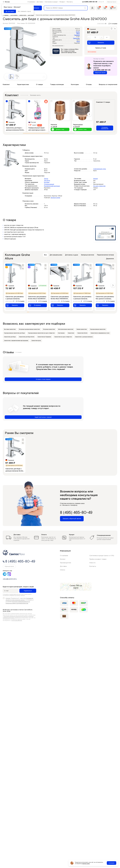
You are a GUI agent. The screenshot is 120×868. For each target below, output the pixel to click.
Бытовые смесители (10, 329)
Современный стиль (100, 169)
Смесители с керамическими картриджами (16, 341)
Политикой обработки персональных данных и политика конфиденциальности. (18, 617)
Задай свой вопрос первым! (43, 417)
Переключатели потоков (105, 255)
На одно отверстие (99, 186)
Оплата (62, 570)
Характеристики (23, 85)
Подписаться (28, 591)
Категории (75, 85)
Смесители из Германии (44, 337)
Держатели (110, 259)
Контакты (70, 2)
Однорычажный (49, 184)
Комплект (6, 85)
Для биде (47, 181)
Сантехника (61, 333)
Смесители (71, 333)
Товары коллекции (57, 85)
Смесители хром (36, 341)
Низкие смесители (82, 329)
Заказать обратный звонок (72, 519)
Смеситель (76, 38)
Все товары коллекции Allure (70, 49)
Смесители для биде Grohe (27, 337)
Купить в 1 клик (101, 48)
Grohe (78, 32)
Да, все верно (10, 11)
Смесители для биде (10, 337)
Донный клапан (55, 198)
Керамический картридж (52, 186)
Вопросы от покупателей (108, 85)
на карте (78, 587)
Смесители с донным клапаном (84, 337)
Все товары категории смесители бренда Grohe (69, 52)
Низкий (95, 179)
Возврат (62, 2)
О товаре (39, 85)
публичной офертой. (17, 620)
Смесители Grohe (82, 333)
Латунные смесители (49, 329)
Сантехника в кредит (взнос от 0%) (102, 556)
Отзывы (89, 85)
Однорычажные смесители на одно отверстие (41, 333)
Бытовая (47, 182)
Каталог (63, 559)
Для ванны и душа (72, 255)
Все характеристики (58, 46)
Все (45, 255)
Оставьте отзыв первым (43, 379)
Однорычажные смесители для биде (14, 333)
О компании (31, 2)
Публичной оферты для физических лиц (17, 603)
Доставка (40, 2)
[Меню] (35, 8)
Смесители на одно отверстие (63, 337)
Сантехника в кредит (51, 2)
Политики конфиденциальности (21, 602)
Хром (78, 42)
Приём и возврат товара (98, 559)
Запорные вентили (87, 255)
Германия (77, 35)
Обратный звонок (112, 2)
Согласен (112, 863)
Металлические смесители (66, 329)
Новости (92, 563)
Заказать (96, 43)
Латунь (46, 179)
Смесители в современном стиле (100, 333)
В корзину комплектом (105, 128)
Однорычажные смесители (98, 329)
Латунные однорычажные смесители (29, 329)
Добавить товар (58, 129)
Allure (78, 34)
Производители (65, 563)
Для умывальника (56, 255)
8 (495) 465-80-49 (90, 2)
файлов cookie (86, 864)
